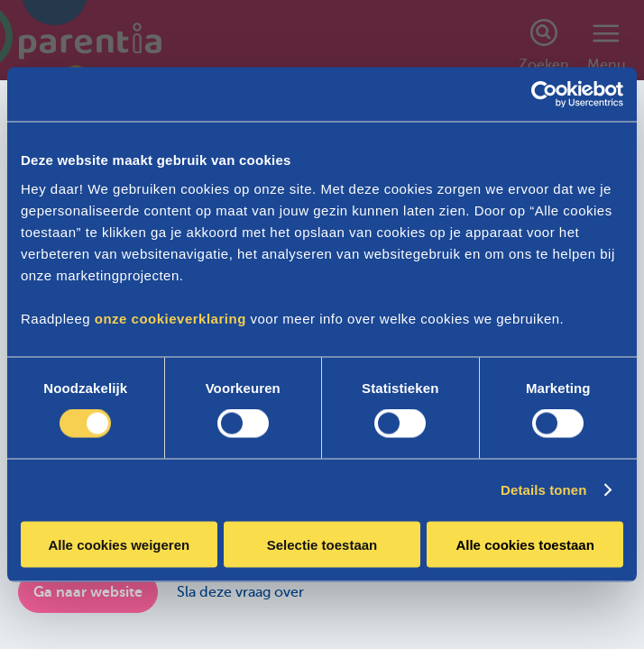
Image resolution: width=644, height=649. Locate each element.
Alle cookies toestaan (524, 544)
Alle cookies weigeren (119, 544)
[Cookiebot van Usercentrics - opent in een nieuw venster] (544, 95)
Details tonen (543, 490)
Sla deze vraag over (240, 592)
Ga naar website (88, 592)
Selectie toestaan (322, 544)
